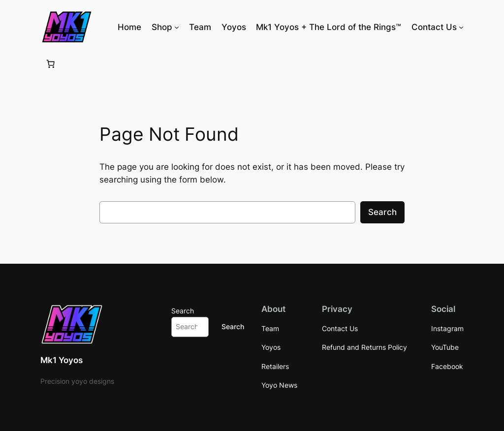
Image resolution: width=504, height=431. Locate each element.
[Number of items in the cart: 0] (51, 63)
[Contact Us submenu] (461, 27)
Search (382, 212)
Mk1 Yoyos (62, 360)
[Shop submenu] (177, 27)
